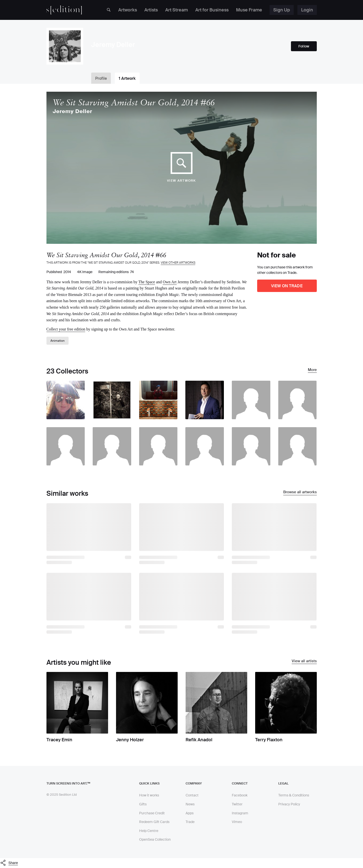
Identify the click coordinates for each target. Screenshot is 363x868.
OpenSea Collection (155, 839)
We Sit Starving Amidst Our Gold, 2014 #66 (134, 102)
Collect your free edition (66, 329)
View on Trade (287, 286)
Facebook (240, 795)
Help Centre (149, 831)
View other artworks (178, 263)
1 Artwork (127, 78)
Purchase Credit (152, 813)
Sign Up (282, 10)
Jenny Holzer (130, 740)
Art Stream (177, 10)
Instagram (240, 813)
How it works (149, 795)
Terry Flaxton (269, 740)
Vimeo (237, 822)
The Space (147, 282)
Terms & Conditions (294, 795)
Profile (101, 78)
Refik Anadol (199, 740)
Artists (151, 10)
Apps (190, 813)
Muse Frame (249, 10)
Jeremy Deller (73, 111)
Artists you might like (79, 662)
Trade (190, 822)
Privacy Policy (289, 804)
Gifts (143, 804)
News (190, 804)
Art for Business (212, 10)
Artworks (128, 10)
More (312, 370)
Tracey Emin (59, 740)
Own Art (170, 282)
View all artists (304, 661)
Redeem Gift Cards (154, 822)
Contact (192, 795)
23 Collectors (67, 371)
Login (307, 10)
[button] (181, 863)
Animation (58, 341)
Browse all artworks (300, 492)
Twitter (237, 804)
